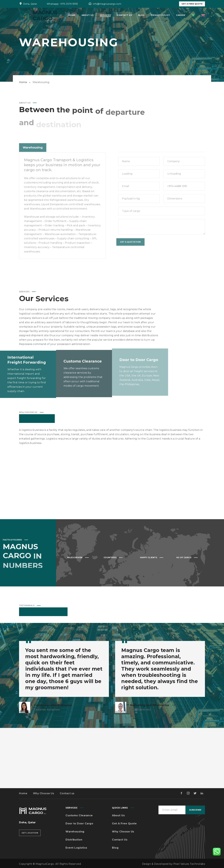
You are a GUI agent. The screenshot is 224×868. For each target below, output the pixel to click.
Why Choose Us (44, 793)
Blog (115, 848)
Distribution (74, 840)
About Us (118, 815)
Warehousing (75, 832)
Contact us (67, 793)
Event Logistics (76, 848)
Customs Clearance (79, 815)
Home (23, 82)
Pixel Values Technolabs (189, 864)
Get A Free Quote (192, 4)
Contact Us (120, 840)
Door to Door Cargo (79, 824)
